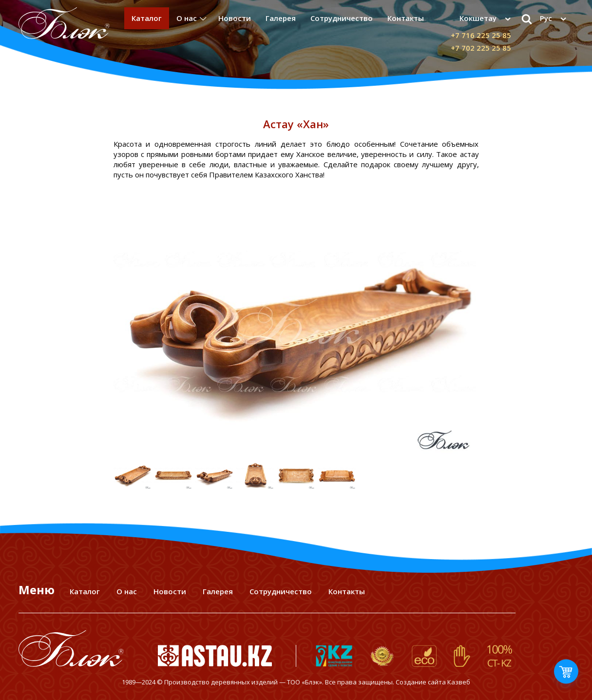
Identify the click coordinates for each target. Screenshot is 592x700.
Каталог (147, 18)
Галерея (281, 18)
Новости (235, 18)
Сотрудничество (342, 18)
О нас (187, 18)
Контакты (406, 18)
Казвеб (459, 682)
